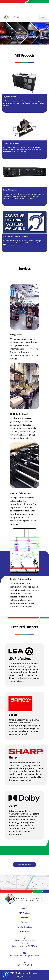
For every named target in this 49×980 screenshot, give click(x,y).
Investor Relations (25, 927)
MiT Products (25, 913)
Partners (24, 922)
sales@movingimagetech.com (25, 956)
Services (24, 918)
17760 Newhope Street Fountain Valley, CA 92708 (24, 943)
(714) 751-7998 (25, 965)
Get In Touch (24, 865)
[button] (5, 975)
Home (24, 909)
